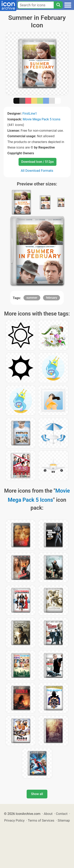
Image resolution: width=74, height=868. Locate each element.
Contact (62, 814)
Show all (37, 794)
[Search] (58, 5)
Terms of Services (41, 820)
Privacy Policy (14, 820)
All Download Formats (37, 171)
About (48, 814)
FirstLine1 (30, 113)
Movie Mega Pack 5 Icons (42, 119)
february (52, 298)
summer (32, 298)
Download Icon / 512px (37, 162)
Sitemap (64, 820)
